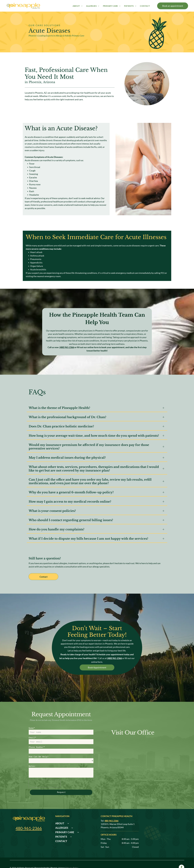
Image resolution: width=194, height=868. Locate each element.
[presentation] (45, 783)
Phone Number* (37, 747)
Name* (32, 728)
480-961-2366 (29, 828)
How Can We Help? (39, 757)
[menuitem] (78, 6)
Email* (32, 738)
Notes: (32, 766)
